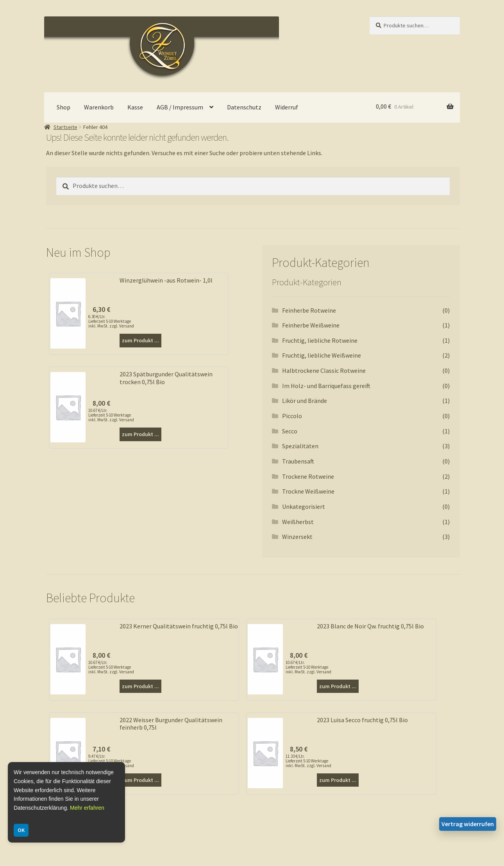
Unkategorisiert (304, 506)
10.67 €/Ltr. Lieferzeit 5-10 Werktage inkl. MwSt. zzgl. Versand (111, 415)
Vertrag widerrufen (468, 824)
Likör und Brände (305, 401)
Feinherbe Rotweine (309, 310)
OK (21, 830)
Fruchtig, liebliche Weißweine (322, 355)
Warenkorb (99, 107)
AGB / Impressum (180, 107)
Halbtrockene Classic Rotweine (324, 370)
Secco (290, 431)
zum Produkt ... (140, 340)
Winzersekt (297, 537)
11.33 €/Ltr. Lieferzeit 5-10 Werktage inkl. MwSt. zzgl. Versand (308, 761)
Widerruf (287, 107)
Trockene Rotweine (308, 476)
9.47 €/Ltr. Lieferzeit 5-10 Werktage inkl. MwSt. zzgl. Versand (111, 761)
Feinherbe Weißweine (311, 325)
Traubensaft (298, 461)
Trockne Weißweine (308, 491)
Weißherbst (298, 522)
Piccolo (292, 416)
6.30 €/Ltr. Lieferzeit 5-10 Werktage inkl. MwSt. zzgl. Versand (111, 321)
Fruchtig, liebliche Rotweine (320, 340)
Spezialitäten (300, 446)
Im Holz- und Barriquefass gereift (326, 386)
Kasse (135, 107)
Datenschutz (244, 107)
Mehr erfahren (87, 808)
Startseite (65, 127)
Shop (63, 107)
